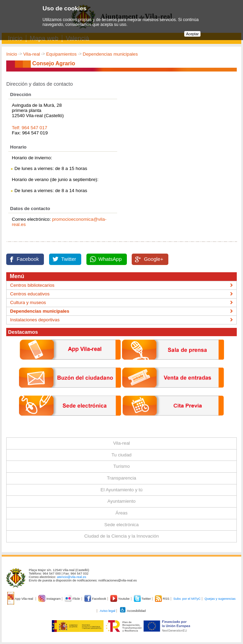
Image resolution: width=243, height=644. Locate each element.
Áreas (121, 513)
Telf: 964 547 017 (29, 128)
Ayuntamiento (121, 501)
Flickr (73, 599)
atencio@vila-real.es (72, 577)
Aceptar (192, 34)
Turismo (122, 466)
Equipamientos (61, 54)
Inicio (12, 54)
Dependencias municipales (110, 54)
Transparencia (121, 478)
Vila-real (32, 54)
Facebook (28, 259)
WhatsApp (110, 259)
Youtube (120, 599)
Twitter (69, 259)
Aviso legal (107, 611)
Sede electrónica (121, 525)
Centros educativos (30, 294)
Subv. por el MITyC (187, 599)
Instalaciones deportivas (35, 320)
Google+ (153, 259)
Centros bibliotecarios (32, 285)
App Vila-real (21, 599)
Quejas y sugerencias (220, 599)
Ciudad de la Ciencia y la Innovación (122, 536)
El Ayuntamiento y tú (121, 490)
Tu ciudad (121, 455)
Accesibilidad (133, 611)
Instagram (50, 599)
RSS (162, 599)
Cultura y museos (28, 302)
